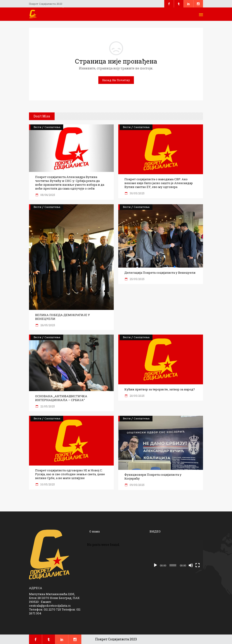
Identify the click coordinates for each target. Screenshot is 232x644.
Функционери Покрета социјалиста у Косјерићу (153, 477)
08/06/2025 (47, 195)
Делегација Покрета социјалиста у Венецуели (160, 273)
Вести (37, 127)
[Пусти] (155, 565)
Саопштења (52, 127)
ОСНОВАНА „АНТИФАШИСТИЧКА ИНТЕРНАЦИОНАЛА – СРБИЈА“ (61, 398)
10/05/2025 (47, 484)
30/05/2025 (137, 193)
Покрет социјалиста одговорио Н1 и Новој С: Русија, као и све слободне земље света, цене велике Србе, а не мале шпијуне (70, 474)
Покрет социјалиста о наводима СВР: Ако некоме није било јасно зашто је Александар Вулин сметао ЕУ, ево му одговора (159, 183)
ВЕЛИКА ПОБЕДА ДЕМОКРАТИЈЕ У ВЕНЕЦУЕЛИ (63, 317)
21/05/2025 (47, 406)
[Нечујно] (191, 565)
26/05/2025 (47, 325)
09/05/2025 (137, 485)
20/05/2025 (137, 396)
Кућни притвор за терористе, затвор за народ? (160, 389)
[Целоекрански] (198, 565)
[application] (176, 555)
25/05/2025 (137, 279)
